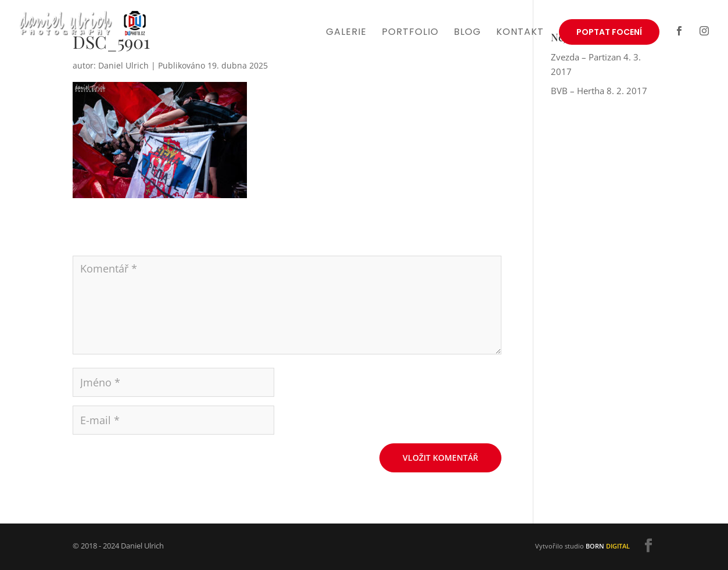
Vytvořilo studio (582, 546)
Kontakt (520, 33)
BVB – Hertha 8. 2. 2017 (599, 91)
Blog (467, 33)
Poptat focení (609, 32)
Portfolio (410, 33)
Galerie (346, 33)
